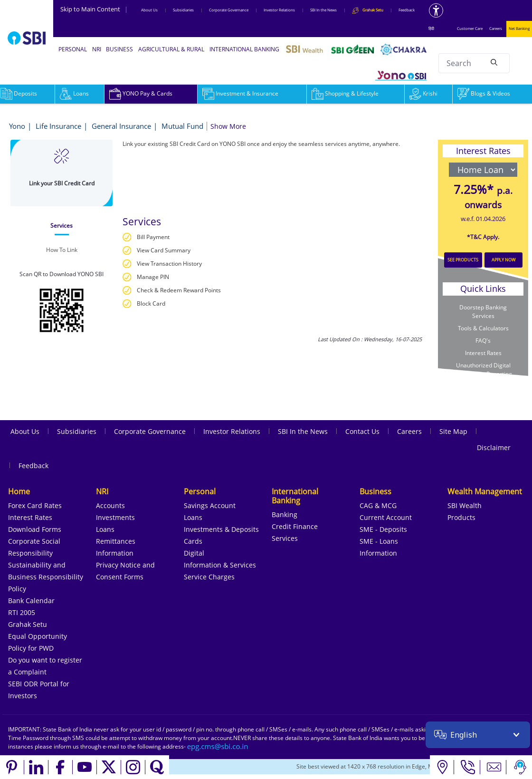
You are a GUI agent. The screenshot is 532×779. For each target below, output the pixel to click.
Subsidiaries (183, 10)
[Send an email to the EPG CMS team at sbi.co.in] (218, 746)
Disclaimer (494, 447)
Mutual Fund (182, 126)
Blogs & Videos (484, 93)
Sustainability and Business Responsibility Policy (46, 577)
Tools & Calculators (483, 328)
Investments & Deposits (221, 529)
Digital (194, 553)
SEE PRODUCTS (463, 260)
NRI (97, 49)
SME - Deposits (383, 529)
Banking (285, 515)
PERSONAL (73, 49)
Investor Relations (279, 10)
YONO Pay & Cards (141, 93)
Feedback (407, 10)
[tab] (62, 226)
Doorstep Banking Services (483, 312)
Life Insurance (58, 126)
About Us (149, 10)
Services (285, 538)
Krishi (423, 93)
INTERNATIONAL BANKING (244, 49)
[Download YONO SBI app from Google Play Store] (62, 309)
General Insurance (121, 126)
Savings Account (210, 505)
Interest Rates (483, 353)
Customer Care (470, 28)
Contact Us (362, 431)
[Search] (494, 62)
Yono (17, 126)
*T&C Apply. (483, 237)
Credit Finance (295, 526)
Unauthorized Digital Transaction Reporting (483, 370)
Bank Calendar (31, 601)
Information (115, 553)
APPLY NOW (503, 260)
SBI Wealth (465, 505)
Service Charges (209, 577)
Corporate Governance (229, 10)
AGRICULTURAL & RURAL (171, 49)
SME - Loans (379, 541)
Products (461, 517)
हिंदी (431, 28)
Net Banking (519, 28)
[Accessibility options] (436, 10)
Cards (193, 541)
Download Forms (35, 529)
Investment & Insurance (240, 93)
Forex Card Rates (35, 505)
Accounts (110, 505)
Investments (115, 517)
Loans (74, 93)
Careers (496, 28)
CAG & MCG (378, 505)
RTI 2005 (22, 612)
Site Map (453, 431)
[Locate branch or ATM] (442, 767)
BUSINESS (119, 49)
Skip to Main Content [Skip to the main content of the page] (94, 9)
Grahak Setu (28, 624)
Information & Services (220, 565)
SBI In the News (323, 10)
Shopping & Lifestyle (345, 93)
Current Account (386, 517)
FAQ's (483, 341)
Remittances (116, 541)
